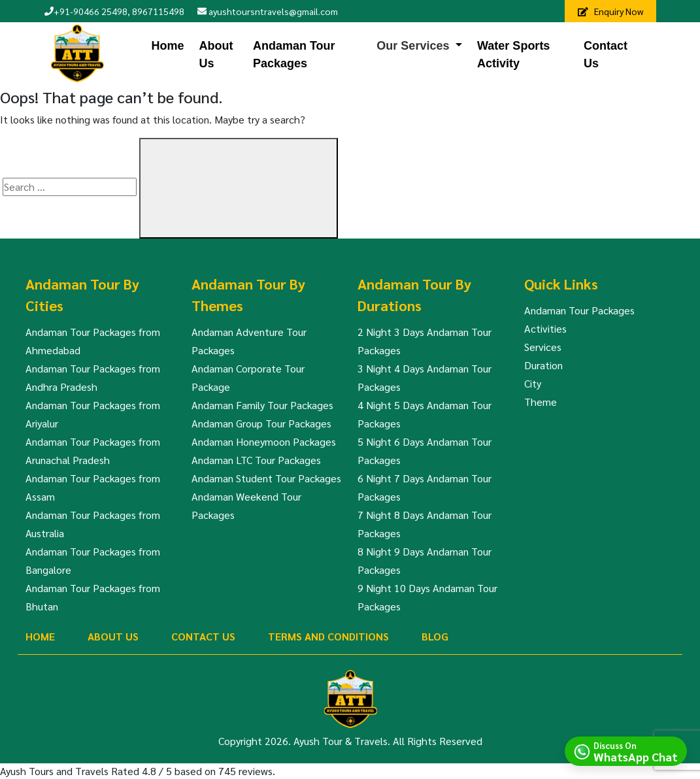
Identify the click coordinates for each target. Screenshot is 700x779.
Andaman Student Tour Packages (266, 478)
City (533, 383)
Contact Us (606, 55)
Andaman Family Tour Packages (262, 405)
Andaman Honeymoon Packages (264, 441)
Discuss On (636, 751)
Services (543, 347)
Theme (541, 402)
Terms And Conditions (328, 636)
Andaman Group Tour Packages (261, 423)
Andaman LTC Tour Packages (256, 460)
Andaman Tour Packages (294, 55)
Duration (543, 365)
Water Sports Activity (513, 55)
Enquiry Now (610, 11)
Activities (545, 328)
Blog (435, 636)
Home (167, 46)
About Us (216, 55)
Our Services (413, 46)
